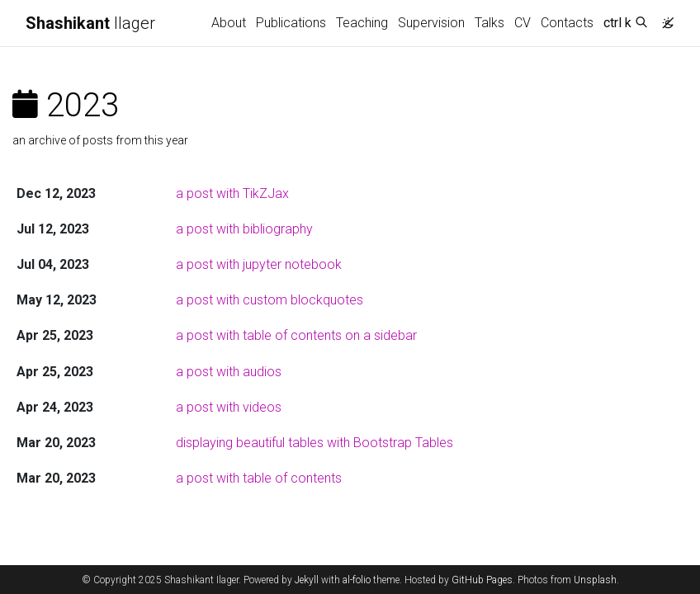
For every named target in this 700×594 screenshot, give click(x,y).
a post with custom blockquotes (270, 300)
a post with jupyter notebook (259, 264)
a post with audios (229, 372)
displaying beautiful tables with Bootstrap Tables (315, 443)
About (229, 23)
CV (523, 23)
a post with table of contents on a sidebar (296, 335)
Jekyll (307, 580)
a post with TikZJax (232, 193)
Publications (291, 23)
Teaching (362, 23)
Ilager (90, 23)
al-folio (357, 580)
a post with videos (229, 407)
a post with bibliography (244, 229)
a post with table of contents (259, 478)
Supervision (431, 23)
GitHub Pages (482, 580)
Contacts (567, 23)
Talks (490, 23)
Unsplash (595, 580)
